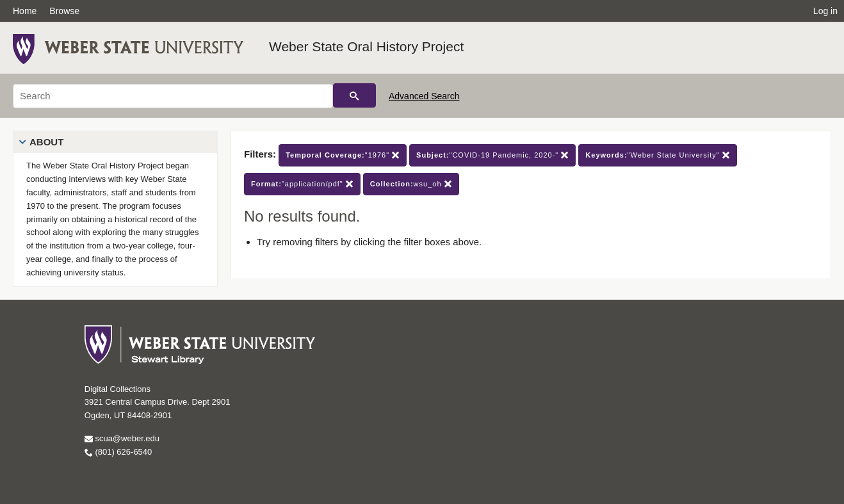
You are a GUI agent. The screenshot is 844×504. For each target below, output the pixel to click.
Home (25, 11)
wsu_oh (411, 184)
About (46, 142)
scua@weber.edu (122, 438)
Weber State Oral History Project (366, 46)
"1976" (343, 155)
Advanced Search (424, 96)
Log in (825, 11)
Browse (64, 11)
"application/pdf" (302, 184)
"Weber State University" (657, 155)
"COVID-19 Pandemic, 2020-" (492, 155)
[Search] (173, 96)
